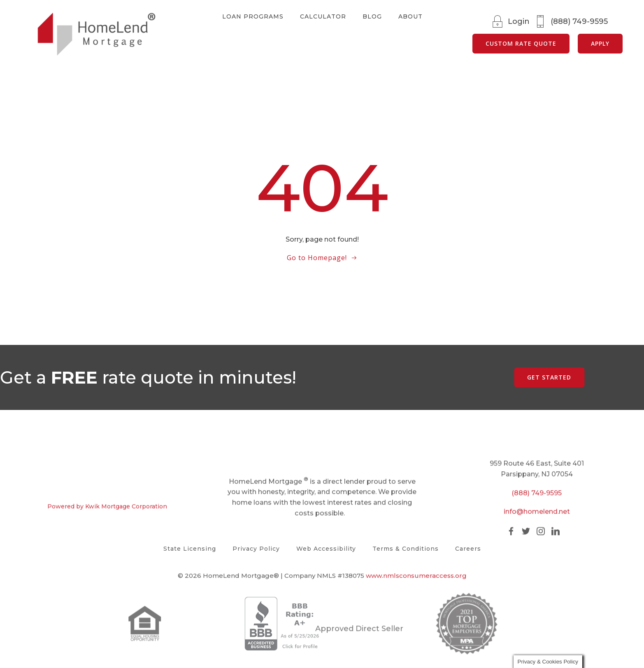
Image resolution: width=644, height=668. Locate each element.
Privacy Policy (256, 549)
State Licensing (190, 549)
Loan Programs (252, 16)
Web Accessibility (326, 549)
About (410, 16)
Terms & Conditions (406, 549)
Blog (372, 16)
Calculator (323, 16)
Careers (468, 549)
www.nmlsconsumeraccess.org (416, 580)
